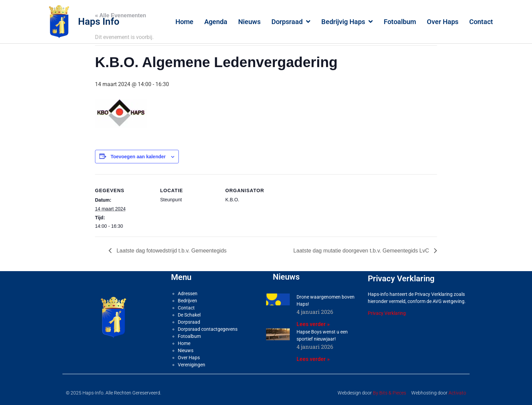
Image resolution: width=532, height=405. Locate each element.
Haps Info (99, 22)
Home (184, 22)
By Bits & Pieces (389, 393)
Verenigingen (192, 365)
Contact (481, 22)
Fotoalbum (400, 22)
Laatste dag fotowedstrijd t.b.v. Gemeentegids (171, 251)
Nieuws (249, 22)
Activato (457, 393)
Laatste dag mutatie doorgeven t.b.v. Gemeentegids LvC (362, 251)
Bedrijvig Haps (347, 22)
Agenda (216, 22)
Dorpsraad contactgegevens (208, 329)
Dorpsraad (291, 22)
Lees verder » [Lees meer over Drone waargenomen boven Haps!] (313, 324)
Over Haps (443, 22)
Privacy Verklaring (387, 313)
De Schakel (189, 315)
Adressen (188, 293)
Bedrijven (187, 301)
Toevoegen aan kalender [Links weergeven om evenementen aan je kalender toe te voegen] (138, 157)
